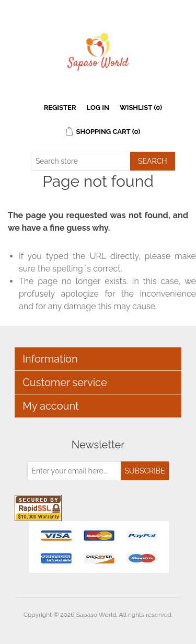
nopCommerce (116, 627)
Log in (98, 108)
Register (60, 108)
